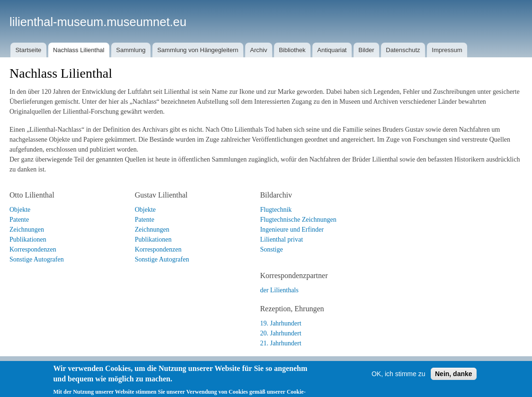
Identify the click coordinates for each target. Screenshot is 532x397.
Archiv (258, 50)
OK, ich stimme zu (399, 383)
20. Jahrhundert (280, 333)
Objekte (20, 210)
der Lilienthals (279, 290)
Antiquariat (332, 50)
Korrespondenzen (33, 249)
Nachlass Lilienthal (79, 50)
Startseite (28, 50)
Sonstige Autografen (37, 259)
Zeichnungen (27, 230)
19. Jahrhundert (280, 323)
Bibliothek (292, 50)
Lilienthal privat (281, 239)
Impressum (447, 50)
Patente (19, 220)
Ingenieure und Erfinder (292, 230)
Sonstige (271, 249)
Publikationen (28, 239)
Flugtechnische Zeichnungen (298, 220)
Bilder (366, 50)
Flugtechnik (276, 210)
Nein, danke (454, 383)
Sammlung (131, 50)
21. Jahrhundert (280, 343)
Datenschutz (403, 50)
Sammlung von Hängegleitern (198, 50)
